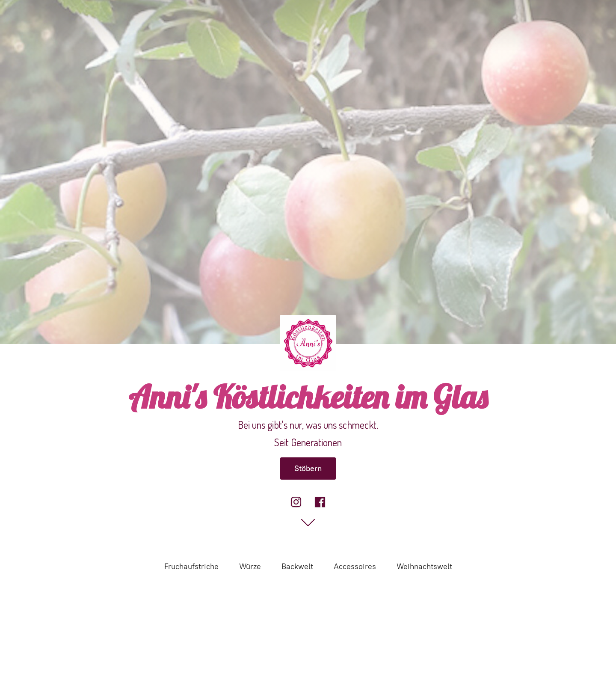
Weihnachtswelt (424, 566)
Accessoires (355, 566)
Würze (250, 566)
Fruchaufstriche (191, 566)
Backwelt (297, 566)
